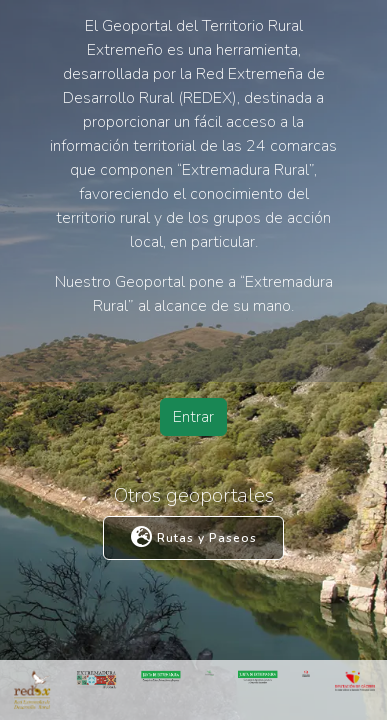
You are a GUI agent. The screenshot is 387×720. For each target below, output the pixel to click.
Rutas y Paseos (194, 538)
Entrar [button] (193, 417)
